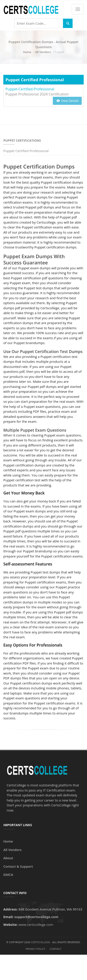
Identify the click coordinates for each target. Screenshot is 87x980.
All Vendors (43, 52)
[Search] (68, 23)
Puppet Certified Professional (26, 151)
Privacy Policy (36, 949)
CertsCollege (41, 942)
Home (27, 52)
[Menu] (78, 9)
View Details (67, 101)
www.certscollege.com (36, 924)
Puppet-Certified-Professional (30, 89)
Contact (56, 949)
